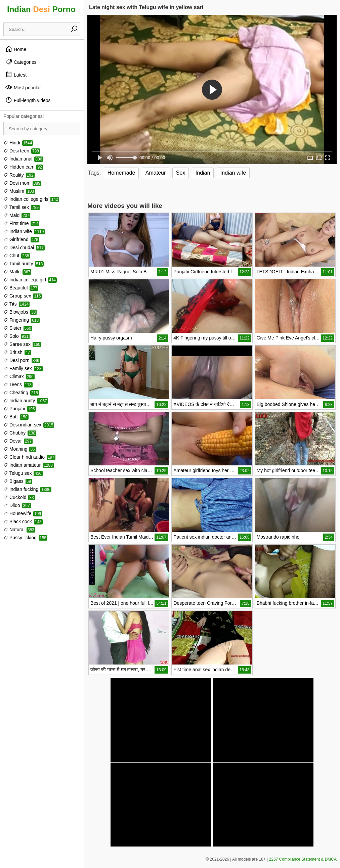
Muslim (19, 191)
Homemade (121, 173)
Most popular (23, 87)
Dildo (17, 505)
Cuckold (19, 497)
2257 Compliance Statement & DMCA (303, 859)
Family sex (23, 368)
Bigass (18, 481)
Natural (19, 530)
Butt (16, 417)
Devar (18, 441)
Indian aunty (26, 401)
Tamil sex (22, 207)
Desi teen (22, 151)
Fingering (22, 320)
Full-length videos (28, 100)
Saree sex (22, 344)
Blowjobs (20, 312)
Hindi (18, 143)
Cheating (21, 393)
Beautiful (21, 288)
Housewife (23, 513)
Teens (18, 384)
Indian (203, 173)
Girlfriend (21, 239)
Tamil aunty (24, 264)
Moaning (20, 449)
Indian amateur (29, 465)
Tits (16, 304)
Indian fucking (27, 489)
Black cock (23, 521)
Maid (17, 215)
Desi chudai (24, 247)
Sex (181, 173)
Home (16, 49)
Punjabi (20, 409)
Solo (16, 336)
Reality (19, 175)
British (17, 352)
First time (21, 223)
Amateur (156, 173)
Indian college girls (31, 199)
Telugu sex (23, 473)
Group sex (23, 296)
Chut (17, 256)
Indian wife (24, 231)
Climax (19, 376)
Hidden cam (23, 167)
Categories (21, 62)
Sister (18, 328)
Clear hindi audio (29, 457)
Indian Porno (41, 9)
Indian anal (23, 159)
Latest (16, 75)
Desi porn (22, 360)
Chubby (20, 433)
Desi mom (22, 183)
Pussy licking (25, 538)
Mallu (17, 272)
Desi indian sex (29, 425)
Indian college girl (30, 280)
